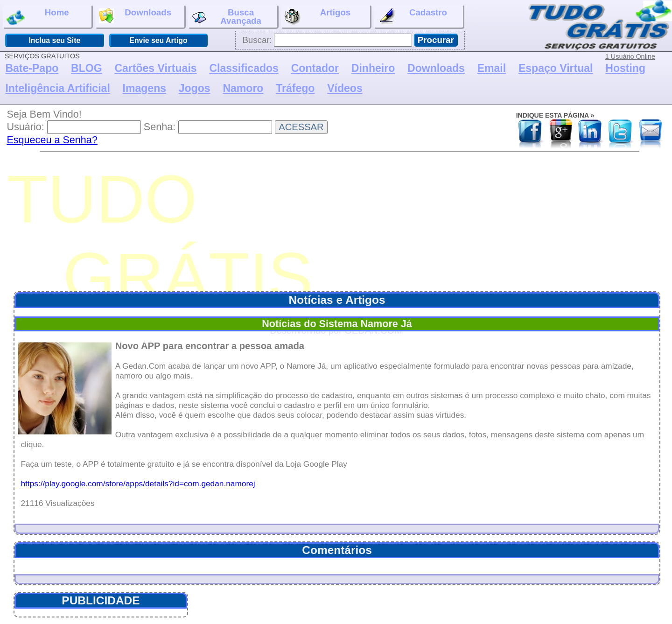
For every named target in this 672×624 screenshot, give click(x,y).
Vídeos (345, 88)
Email (492, 68)
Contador (315, 68)
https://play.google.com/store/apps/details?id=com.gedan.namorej (138, 484)
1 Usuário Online (630, 56)
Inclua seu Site (54, 40)
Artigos (318, 17)
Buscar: (257, 40)
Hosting (625, 68)
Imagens (144, 88)
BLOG (87, 68)
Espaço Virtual (556, 68)
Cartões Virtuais (155, 68)
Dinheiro (373, 68)
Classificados (244, 68)
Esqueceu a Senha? (52, 140)
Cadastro (412, 17)
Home (38, 17)
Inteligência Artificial (57, 88)
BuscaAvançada (227, 17)
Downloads (135, 15)
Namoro (243, 88)
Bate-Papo (32, 68)
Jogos (195, 88)
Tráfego (295, 88)
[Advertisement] (339, 222)
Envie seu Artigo (158, 40)
